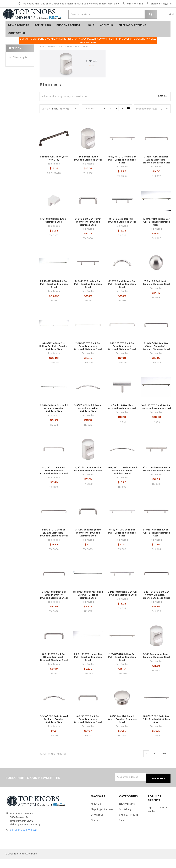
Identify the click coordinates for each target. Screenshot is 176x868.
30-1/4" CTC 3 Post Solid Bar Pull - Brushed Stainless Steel (54, 419)
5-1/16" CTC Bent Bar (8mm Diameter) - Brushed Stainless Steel (54, 481)
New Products (19, 36)
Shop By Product (70, 36)
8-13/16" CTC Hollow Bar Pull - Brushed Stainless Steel (122, 171)
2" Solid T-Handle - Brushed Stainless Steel (122, 418)
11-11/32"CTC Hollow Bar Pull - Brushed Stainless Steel (122, 668)
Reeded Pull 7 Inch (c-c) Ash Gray (54, 169)
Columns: (89, 120)
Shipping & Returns (133, 36)
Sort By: (46, 120)
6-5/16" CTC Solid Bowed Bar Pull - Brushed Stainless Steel (88, 419)
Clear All (162, 107)
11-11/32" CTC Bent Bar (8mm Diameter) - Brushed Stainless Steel (88, 357)
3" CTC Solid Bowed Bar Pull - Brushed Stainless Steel (122, 295)
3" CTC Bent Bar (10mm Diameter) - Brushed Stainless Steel (88, 233)
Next (165, 765)
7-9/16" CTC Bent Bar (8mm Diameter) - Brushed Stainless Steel (156, 171)
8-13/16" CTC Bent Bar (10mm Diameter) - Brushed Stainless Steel (156, 606)
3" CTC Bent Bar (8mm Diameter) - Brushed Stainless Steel (88, 544)
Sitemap (95, 830)
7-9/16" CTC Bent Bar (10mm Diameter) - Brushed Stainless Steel (156, 357)
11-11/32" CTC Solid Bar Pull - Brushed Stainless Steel (156, 730)
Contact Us (18, 44)
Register (167, 4)
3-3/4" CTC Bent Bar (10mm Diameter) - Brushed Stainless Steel (54, 668)
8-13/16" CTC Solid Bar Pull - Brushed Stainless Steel (122, 544)
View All (164, 817)
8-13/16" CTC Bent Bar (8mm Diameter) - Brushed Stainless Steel (122, 357)
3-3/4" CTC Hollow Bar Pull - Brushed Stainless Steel (88, 295)
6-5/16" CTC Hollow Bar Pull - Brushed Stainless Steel (156, 544)
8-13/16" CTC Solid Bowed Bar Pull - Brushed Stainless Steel (122, 481)
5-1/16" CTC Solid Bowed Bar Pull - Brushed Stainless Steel (54, 730)
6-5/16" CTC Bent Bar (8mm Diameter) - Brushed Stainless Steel (54, 606)
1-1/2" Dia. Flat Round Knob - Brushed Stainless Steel (122, 730)
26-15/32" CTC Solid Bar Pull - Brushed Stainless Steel (54, 295)
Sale (91, 36)
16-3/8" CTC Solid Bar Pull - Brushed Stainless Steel (156, 418)
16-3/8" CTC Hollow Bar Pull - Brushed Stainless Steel (156, 233)
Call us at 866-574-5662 (23, 839)
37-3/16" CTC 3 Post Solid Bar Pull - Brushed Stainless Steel (88, 606)
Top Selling (43, 36)
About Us (106, 36)
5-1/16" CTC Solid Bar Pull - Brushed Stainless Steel (122, 604)
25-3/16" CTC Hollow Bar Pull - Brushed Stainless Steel (88, 668)
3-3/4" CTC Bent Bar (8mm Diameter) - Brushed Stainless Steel (88, 730)
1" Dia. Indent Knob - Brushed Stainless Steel (88, 169)
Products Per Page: (147, 120)
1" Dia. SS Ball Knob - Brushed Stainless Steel (156, 294)
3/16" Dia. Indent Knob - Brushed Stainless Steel (156, 667)
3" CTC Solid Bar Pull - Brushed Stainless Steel (122, 231)
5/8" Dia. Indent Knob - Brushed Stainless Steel (88, 480)
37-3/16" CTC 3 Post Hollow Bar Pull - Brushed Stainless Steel (54, 357)
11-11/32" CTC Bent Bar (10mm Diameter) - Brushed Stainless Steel (54, 544)
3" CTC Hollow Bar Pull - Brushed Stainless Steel (156, 480)
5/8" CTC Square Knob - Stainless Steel (54, 231)
